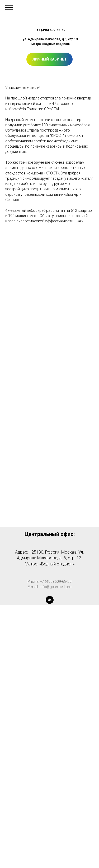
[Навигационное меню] (9, 8)
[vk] (50, 600)
